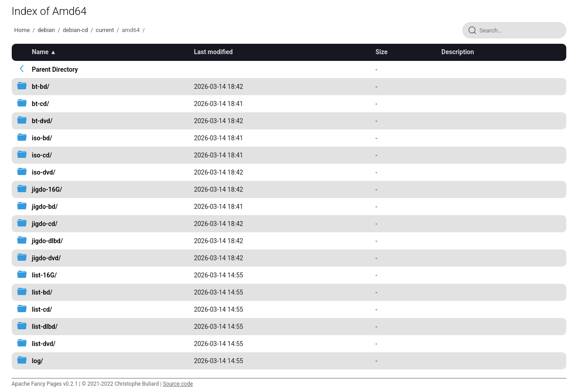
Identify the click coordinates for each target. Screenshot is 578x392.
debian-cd (75, 30)
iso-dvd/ (44, 172)
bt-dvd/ (42, 121)
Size (381, 52)
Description (458, 52)
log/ (38, 361)
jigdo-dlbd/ (48, 241)
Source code (178, 384)
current (105, 30)
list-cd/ (42, 309)
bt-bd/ (41, 87)
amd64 (131, 30)
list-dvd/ (44, 344)
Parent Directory (55, 69)
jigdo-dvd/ (47, 258)
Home (22, 30)
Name (40, 52)
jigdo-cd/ (45, 224)
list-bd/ (42, 292)
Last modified (213, 52)
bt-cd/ (41, 104)
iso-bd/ (42, 138)
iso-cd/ (42, 155)
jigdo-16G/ (47, 189)
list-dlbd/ (45, 327)
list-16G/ (44, 275)
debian (46, 30)
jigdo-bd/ (45, 207)
